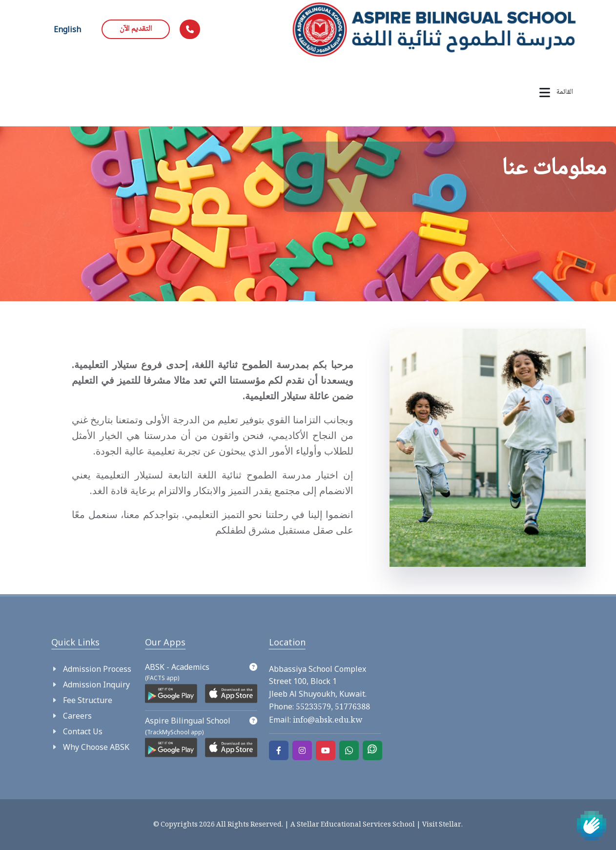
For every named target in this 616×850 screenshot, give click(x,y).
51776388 (351, 708)
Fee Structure (88, 700)
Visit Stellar (442, 825)
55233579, (314, 708)
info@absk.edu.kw (327, 721)
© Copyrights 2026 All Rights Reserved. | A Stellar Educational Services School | (288, 825)
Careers (77, 716)
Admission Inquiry (96, 684)
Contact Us (83, 731)
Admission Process (97, 669)
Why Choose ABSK (96, 747)
